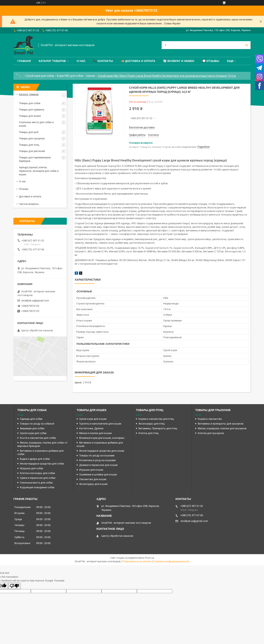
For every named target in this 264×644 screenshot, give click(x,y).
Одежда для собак (31, 419)
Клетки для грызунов (211, 433)
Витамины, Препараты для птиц (158, 428)
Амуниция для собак (32, 428)
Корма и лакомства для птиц (156, 419)
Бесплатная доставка (142, 127)
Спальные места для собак (36, 483)
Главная (24, 61)
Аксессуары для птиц (152, 424)
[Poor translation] (14, 586)
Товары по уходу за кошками (97, 455)
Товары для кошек (30, 116)
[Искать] (247, 45)
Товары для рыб (29, 132)
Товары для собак (30, 103)
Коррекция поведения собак (37, 487)
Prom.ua (150, 558)
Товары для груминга (32, 110)
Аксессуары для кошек (93, 484)
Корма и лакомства (210, 419)
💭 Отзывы (211, 61)
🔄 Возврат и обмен (179, 61)
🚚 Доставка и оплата (138, 61)
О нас (81, 61)
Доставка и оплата (30, 196)
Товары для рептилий (32, 151)
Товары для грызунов (32, 138)
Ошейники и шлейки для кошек (98, 474)
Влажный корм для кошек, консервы (102, 438)
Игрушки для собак (32, 468)
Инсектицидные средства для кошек (102, 451)
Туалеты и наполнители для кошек (100, 424)
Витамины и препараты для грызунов (221, 424)
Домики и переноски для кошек (99, 465)
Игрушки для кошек (91, 470)
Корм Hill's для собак (70, 76)
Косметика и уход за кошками (97, 460)
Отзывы (24, 189)
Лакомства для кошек (93, 479)
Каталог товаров (52, 61)
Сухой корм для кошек (93, 419)
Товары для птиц (29, 145)
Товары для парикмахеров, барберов (35, 159)
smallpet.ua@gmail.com (35, 301)
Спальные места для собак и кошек (36, 124)
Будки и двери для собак (35, 459)
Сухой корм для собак (40, 76)
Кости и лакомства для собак (38, 438)
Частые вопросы (29, 204)
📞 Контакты (103, 61)
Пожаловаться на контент (137, 561)
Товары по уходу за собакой (37, 424)
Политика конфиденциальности (171, 561)
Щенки (91, 76)
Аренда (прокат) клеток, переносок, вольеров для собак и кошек (39, 171)
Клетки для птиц (148, 433)
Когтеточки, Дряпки (91, 428)
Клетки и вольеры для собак (38, 473)
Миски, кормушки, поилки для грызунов (222, 428)
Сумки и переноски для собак (38, 478)
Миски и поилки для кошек (96, 433)
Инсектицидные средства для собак (42, 464)
